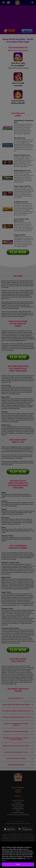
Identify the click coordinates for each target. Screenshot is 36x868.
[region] (18, 855)
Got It (18, 864)
